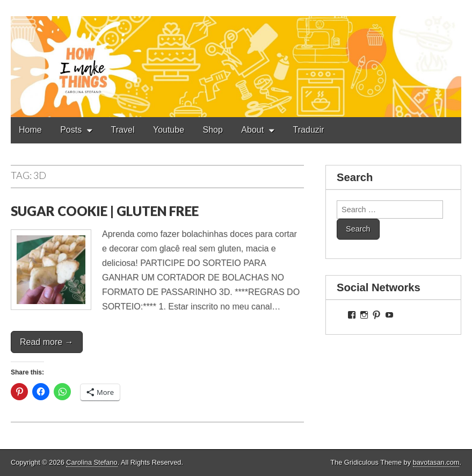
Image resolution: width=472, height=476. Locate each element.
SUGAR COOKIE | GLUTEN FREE (105, 211)
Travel (123, 130)
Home (30, 130)
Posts (71, 130)
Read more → (47, 342)
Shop (213, 130)
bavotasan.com (436, 462)
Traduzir (309, 130)
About (252, 130)
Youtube (169, 130)
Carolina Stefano (92, 462)
